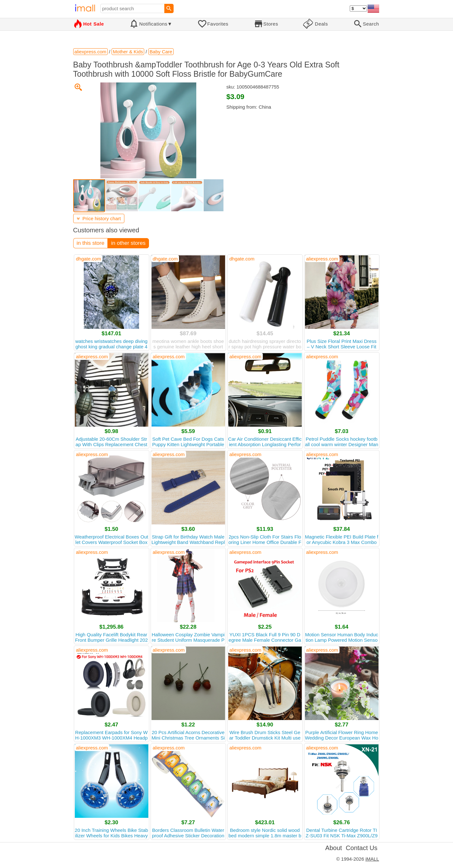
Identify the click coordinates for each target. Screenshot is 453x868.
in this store (91, 243)
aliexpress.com (322, 259)
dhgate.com (89, 259)
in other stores (128, 243)
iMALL (372, 859)
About (333, 848)
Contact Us (362, 848)
